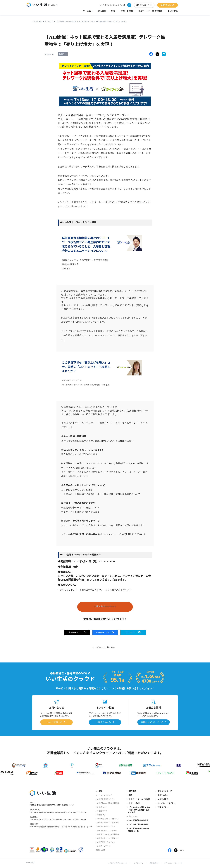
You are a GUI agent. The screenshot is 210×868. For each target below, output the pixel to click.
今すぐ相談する (55, 722)
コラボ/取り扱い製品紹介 (139, 824)
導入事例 (102, 12)
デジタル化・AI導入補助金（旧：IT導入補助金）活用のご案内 (139, 810)
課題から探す (100, 850)
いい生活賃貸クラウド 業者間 (106, 830)
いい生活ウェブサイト (104, 846)
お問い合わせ (167, 6)
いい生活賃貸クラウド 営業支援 (107, 822)
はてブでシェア (133, 632)
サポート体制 (127, 12)
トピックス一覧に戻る (105, 648)
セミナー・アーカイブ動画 (150, 12)
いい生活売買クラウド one (105, 842)
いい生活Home (101, 807)
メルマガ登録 (163, 799)
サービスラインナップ (104, 795)
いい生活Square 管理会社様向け (107, 803)
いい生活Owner (101, 811)
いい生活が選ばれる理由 (139, 820)
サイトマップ (138, 863)
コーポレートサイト (166, 803)
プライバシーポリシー (173, 863)
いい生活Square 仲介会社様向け (107, 834)
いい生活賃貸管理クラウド (105, 799)
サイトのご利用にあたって (117, 863)
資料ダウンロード (144, 6)
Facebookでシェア (105, 632)
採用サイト (162, 807)
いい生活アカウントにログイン (111, 6)
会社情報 (154, 863)
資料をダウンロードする (152, 722)
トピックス (173, 12)
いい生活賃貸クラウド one (105, 826)
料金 (113, 12)
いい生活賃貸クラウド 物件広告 (107, 819)
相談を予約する (104, 722)
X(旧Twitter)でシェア (77, 632)
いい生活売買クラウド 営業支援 (107, 838)
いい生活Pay (100, 815)
